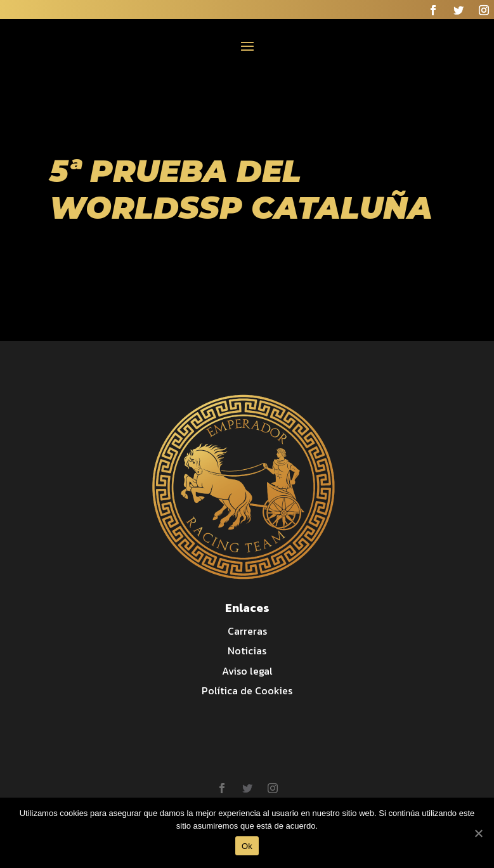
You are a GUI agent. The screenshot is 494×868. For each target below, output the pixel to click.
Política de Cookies (247, 690)
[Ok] (478, 833)
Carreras (247, 631)
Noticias (247, 651)
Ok (247, 846)
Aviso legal (247, 671)
